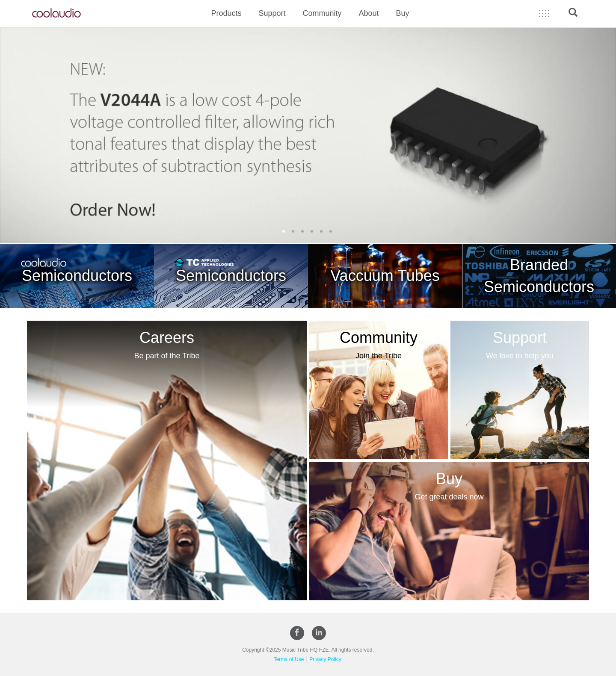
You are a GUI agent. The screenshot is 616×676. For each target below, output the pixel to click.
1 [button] (284, 231)
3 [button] (303, 231)
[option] (308, 135)
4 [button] (313, 231)
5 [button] (322, 231)
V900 (308, 135)
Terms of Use (289, 659)
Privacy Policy (325, 659)
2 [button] (294, 231)
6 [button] (332, 231)
